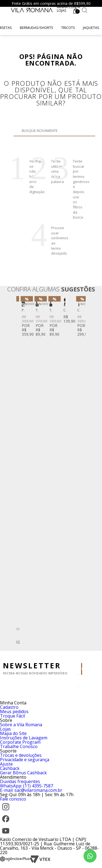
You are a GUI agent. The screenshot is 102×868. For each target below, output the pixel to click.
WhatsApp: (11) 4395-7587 (27, 786)
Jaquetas (91, 28)
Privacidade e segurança (25, 760)
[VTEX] (40, 862)
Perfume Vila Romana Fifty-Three (23, 310)
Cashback (10, 768)
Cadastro (9, 707)
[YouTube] (6, 835)
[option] (23, 318)
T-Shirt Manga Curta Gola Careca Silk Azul (51, 310)
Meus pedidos (14, 711)
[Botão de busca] (85, 10)
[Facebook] (6, 823)
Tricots (68, 28)
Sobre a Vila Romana (21, 725)
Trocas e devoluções (21, 755)
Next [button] (81, 471)
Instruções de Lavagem (24, 738)
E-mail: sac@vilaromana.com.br (31, 790)
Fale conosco (13, 799)
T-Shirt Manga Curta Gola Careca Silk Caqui (37, 310)
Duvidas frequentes (20, 781)
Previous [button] (21, 471)
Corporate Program (20, 742)
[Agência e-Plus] (15, 862)
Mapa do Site (13, 733)
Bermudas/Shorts (37, 28)
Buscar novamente (42, 139)
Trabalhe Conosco (19, 746)
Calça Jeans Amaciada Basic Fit (79, 310)
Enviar (82, 669)
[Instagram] (6, 811)
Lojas (62, 10)
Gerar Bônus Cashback (23, 773)
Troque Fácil (13, 716)
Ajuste (6, 764)
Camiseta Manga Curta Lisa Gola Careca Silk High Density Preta (65, 310)
